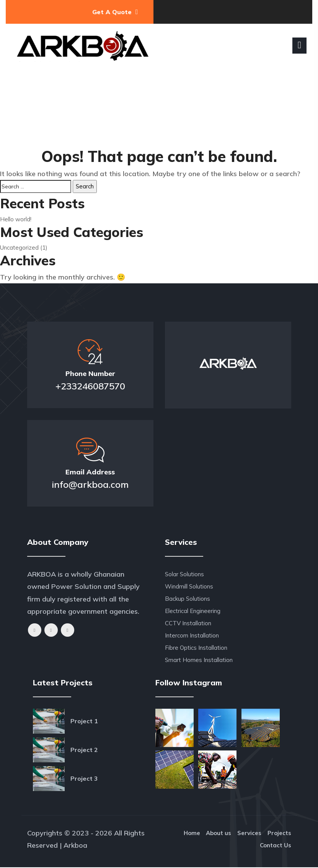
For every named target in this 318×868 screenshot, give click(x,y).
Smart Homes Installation (199, 660)
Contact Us (276, 846)
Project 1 (84, 721)
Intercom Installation (192, 635)
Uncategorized (19, 248)
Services (249, 834)
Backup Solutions (188, 599)
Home (190, 834)
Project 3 (84, 778)
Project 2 (84, 750)
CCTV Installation (188, 623)
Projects (279, 834)
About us (218, 834)
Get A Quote (115, 12)
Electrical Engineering (193, 611)
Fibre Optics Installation (196, 648)
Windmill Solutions (189, 586)
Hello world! (16, 219)
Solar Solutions (184, 574)
